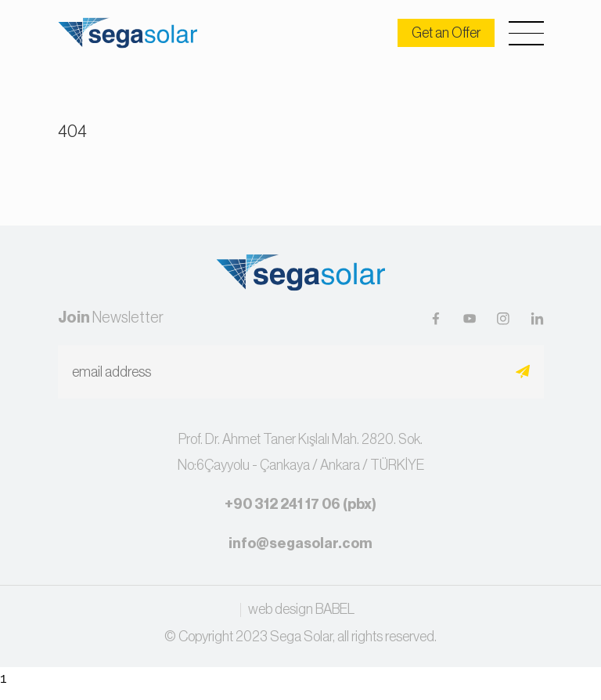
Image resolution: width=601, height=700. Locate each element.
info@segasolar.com (300, 543)
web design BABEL (301, 610)
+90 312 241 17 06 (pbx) (300, 504)
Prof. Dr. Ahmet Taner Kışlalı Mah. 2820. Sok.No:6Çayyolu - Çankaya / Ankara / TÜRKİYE (301, 452)
